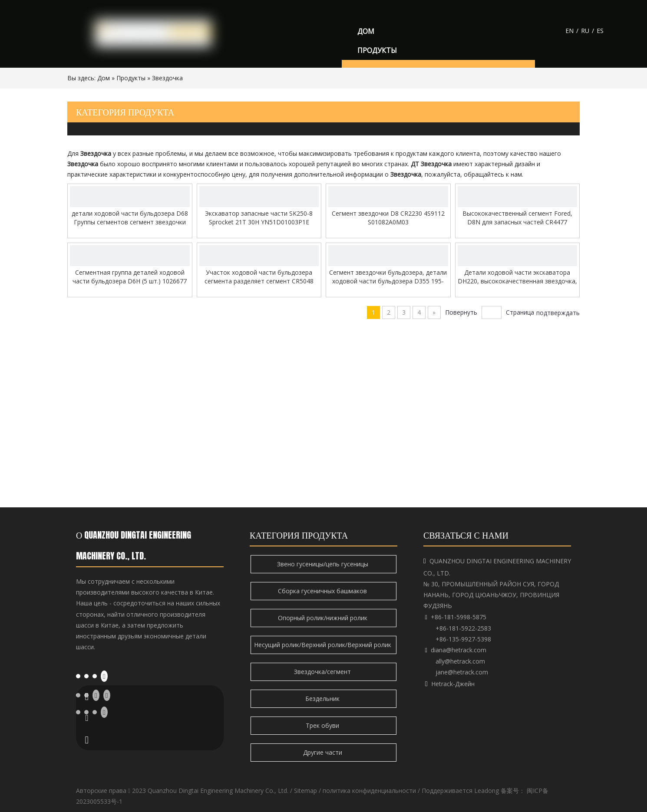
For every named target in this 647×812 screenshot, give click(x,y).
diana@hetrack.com (459, 650)
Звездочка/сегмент (323, 672)
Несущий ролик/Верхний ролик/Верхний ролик (323, 645)
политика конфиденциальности (369, 791)
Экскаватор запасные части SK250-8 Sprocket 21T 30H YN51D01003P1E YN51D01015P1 (259, 218)
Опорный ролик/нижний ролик (323, 618)
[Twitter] (95, 676)
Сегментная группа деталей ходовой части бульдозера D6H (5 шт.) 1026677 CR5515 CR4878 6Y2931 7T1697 (130, 277)
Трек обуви (323, 725)
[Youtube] (104, 676)
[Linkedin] (86, 676)
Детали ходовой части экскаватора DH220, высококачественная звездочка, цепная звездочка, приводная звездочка (517, 277)
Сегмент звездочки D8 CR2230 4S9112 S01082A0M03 (388, 218)
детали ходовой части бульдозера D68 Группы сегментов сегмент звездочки (130, 218)
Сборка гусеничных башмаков (323, 591)
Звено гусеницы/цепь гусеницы (323, 564)
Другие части (323, 752)
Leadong (487, 791)
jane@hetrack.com (462, 672)
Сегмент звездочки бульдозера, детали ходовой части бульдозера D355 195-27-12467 (388, 277)
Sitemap (305, 791)
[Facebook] (78, 676)
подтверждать (558, 313)
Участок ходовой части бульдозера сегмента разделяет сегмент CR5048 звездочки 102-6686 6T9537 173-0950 (259, 277)
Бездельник (323, 699)
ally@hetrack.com (460, 661)
